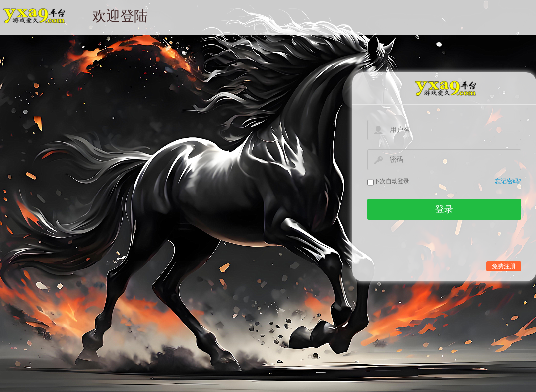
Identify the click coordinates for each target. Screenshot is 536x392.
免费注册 (504, 266)
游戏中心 (33, 22)
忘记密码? (508, 181)
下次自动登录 (392, 181)
